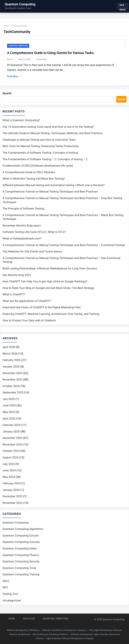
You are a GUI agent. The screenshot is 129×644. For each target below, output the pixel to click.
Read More (15, 77)
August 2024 (10, 460)
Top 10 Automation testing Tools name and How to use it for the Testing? (48, 129)
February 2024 (12, 486)
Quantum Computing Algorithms (23, 531)
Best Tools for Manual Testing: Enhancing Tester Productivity (41, 148)
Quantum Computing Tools (19, 570)
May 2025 (9, 414)
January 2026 (11, 369)
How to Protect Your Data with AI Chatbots (29, 322)
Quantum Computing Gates (20, 551)
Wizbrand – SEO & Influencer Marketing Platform (44, 634)
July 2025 (9, 401)
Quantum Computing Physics (21, 557)
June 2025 (9, 408)
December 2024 (13, 440)
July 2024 (9, 466)
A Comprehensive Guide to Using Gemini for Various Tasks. (52, 54)
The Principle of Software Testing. (24, 211)
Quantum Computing (20, 4)
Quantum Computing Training (21, 577)
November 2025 (13, 382)
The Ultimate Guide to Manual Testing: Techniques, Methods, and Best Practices (53, 135)
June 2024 (9, 473)
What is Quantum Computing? (21, 122)
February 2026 (12, 362)
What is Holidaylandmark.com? (22, 241)
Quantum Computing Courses (21, 544)
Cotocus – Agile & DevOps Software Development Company (64, 638)
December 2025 (13, 375)
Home (7, 27)
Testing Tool (10, 596)
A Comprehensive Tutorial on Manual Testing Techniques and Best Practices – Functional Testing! (64, 247)
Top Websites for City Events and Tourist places (32, 254)
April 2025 (9, 421)
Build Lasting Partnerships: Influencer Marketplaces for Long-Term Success (50, 271)
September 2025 (13, 395)
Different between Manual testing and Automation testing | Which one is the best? (54, 187)
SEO (5, 590)
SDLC (6, 583)
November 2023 (13, 505)
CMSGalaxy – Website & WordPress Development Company (57, 630)
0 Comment (42, 60)
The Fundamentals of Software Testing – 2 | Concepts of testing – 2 (45, 161)
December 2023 (13, 499)
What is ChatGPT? (14, 297)
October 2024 (11, 453)
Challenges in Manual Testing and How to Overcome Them (39, 142)
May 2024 (9, 479)
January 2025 (11, 434)
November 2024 (13, 447)
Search (7, 95)
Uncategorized (12, 603)
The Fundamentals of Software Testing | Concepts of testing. (41, 155)
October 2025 (11, 388)
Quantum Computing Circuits (21, 538)
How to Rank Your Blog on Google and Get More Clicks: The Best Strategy (48, 290)
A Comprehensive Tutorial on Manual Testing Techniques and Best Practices (50, 194)
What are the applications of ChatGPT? (27, 303)
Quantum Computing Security (21, 564)
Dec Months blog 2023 (17, 277)
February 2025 (12, 427)
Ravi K (11, 60)
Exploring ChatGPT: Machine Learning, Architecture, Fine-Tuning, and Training (51, 316)
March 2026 (10, 356)
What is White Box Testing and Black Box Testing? (34, 181)
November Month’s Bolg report (22, 228)
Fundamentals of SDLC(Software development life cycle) (38, 168)
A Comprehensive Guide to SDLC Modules (29, 174)
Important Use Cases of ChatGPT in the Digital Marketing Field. (42, 309)
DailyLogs (29, 619)
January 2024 (11, 492)
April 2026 (9, 349)
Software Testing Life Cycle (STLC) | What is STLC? (34, 234)
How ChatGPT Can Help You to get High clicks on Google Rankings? (45, 284)
